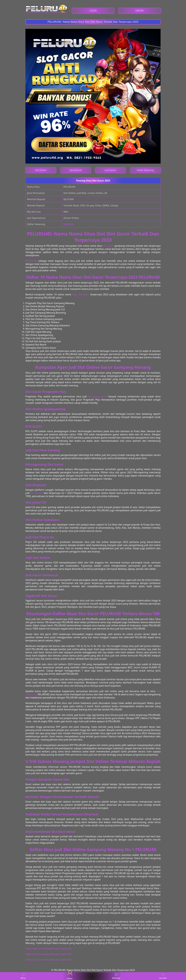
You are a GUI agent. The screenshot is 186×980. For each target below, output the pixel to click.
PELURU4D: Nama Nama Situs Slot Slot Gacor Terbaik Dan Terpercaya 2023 (93, 22)
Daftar (70, 976)
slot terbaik (37, 493)
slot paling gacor (97, 396)
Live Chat (163, 976)
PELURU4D (31, 261)
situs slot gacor (81, 294)
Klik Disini (69, 224)
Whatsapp (116, 976)
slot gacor (108, 246)
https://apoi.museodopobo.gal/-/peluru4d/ (49, 949)
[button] (30, 96)
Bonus (23, 976)
